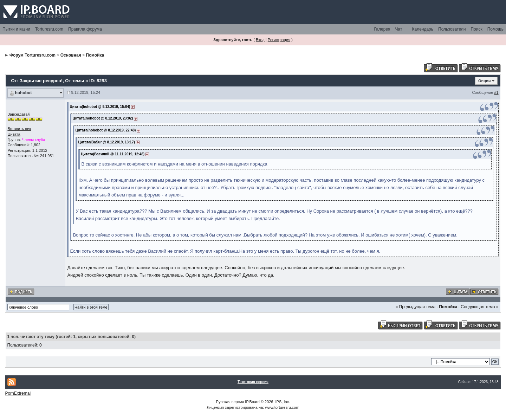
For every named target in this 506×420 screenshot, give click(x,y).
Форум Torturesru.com (33, 55)
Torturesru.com (49, 29)
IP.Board (252, 402)
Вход (260, 40)
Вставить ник (19, 129)
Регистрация (279, 40)
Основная (71, 55)
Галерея (382, 29)
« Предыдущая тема (416, 307)
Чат (399, 29)
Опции (485, 81)
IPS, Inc (282, 402)
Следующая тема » (479, 307)
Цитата (14, 134)
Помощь (495, 29)
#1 (496, 92)
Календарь (423, 29)
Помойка (95, 55)
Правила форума (85, 29)
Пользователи (452, 29)
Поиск (476, 29)
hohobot (23, 93)
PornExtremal (18, 393)
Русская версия (230, 402)
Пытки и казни (16, 29)
